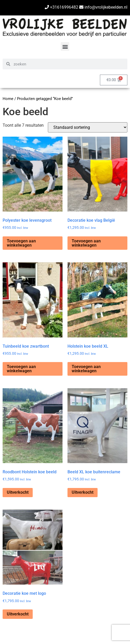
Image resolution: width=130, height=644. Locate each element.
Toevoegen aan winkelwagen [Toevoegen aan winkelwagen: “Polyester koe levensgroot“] (21, 243)
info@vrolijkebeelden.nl (103, 7)
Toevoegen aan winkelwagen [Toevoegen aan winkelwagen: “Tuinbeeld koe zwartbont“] (21, 369)
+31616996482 (61, 7)
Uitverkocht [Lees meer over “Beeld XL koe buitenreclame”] (83, 492)
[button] (65, 46)
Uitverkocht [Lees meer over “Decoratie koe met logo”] (18, 614)
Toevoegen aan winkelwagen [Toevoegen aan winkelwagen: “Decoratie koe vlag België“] (86, 243)
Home (8, 99)
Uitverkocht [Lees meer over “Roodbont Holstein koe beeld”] (18, 492)
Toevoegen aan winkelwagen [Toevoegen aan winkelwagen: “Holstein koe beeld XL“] (86, 369)
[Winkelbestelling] (88, 127)
